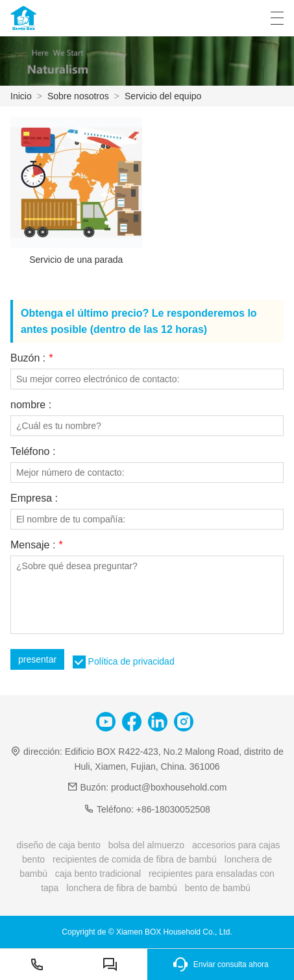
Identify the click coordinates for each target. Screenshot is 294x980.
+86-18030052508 (173, 809)
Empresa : (34, 498)
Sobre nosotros (78, 96)
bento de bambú (218, 888)
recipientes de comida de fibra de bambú (135, 859)
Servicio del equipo (163, 96)
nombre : (31, 405)
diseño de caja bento (59, 845)
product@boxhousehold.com (169, 787)
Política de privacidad (131, 661)
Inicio (21, 96)
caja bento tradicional (98, 874)
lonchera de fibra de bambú (121, 888)
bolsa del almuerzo (147, 845)
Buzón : (31, 358)
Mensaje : (36, 545)
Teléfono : (33, 452)
